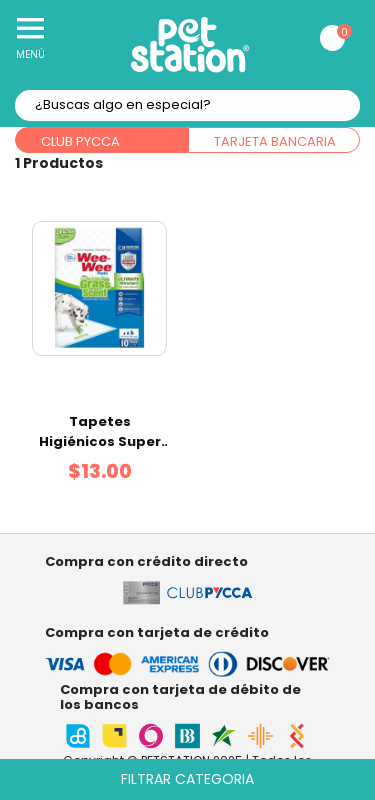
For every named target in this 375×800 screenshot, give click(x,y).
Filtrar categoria (187, 779)
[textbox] (187, 105)
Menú (30, 54)
